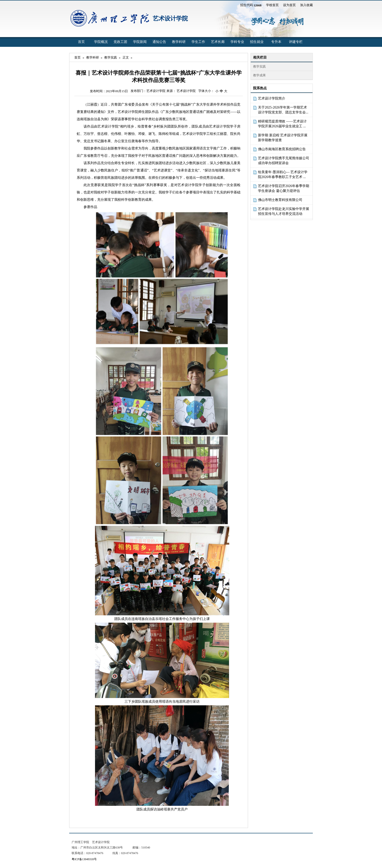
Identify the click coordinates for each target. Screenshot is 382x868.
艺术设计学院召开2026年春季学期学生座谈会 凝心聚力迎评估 (284, 188)
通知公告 (159, 42)
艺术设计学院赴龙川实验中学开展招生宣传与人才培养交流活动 (284, 211)
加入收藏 (306, 5)
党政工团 (120, 42)
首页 (81, 42)
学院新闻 (140, 42)
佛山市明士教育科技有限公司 (280, 200)
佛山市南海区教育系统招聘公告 (282, 149)
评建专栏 (296, 42)
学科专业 (237, 42)
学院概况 (101, 42)
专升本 (276, 42)
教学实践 (111, 57)
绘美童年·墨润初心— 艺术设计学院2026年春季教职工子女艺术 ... (283, 175)
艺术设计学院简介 (272, 98)
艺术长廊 (218, 42)
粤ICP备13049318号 (84, 859)
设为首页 (289, 5)
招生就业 (257, 42)
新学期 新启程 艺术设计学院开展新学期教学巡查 (283, 138)
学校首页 (272, 5)
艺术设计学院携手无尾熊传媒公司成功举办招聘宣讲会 (284, 161)
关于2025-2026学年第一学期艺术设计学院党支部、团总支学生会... (283, 110)
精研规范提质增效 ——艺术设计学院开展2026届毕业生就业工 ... (282, 124)
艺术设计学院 (170, 19)
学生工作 (198, 42)
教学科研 (179, 42)
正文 (126, 57)
